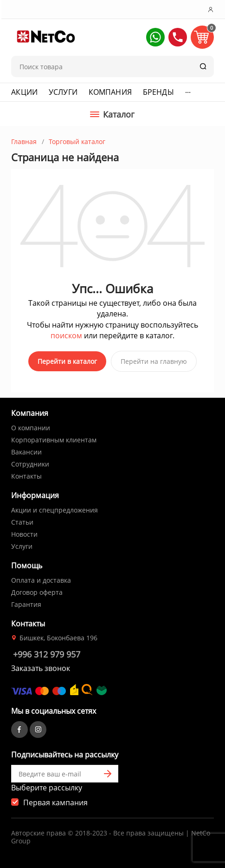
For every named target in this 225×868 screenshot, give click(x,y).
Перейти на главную (154, 361)
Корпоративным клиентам (54, 440)
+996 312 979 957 (47, 654)
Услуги (63, 92)
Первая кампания (55, 802)
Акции (24, 92)
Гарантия (26, 604)
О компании (31, 428)
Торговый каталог (77, 141)
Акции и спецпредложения (55, 510)
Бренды (158, 92)
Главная (24, 141)
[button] (155, 37)
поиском (66, 335)
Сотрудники (30, 464)
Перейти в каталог (67, 361)
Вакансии (26, 452)
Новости (24, 534)
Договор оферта (37, 592)
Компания (110, 92)
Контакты (26, 476)
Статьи (22, 522)
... (188, 90)
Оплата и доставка (41, 580)
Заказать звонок (41, 668)
